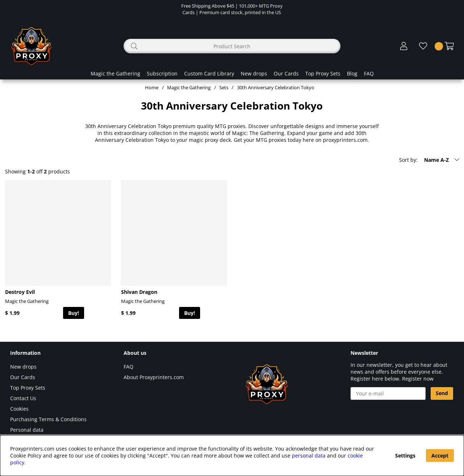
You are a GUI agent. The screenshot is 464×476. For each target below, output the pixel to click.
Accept (440, 456)
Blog (352, 73)
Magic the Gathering (115, 73)
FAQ (369, 73)
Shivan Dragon (139, 292)
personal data (309, 456)
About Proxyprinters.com (154, 377)
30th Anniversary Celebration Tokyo (276, 87)
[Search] (232, 46)
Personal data (27, 430)
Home (152, 87)
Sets (224, 87)
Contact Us (23, 398)
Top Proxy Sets (323, 73)
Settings (405, 456)
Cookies (19, 409)
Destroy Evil (20, 292)
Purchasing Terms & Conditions (48, 419)
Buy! (74, 313)
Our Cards (286, 73)
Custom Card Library (209, 73)
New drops (254, 73)
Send (442, 393)
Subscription (162, 73)
